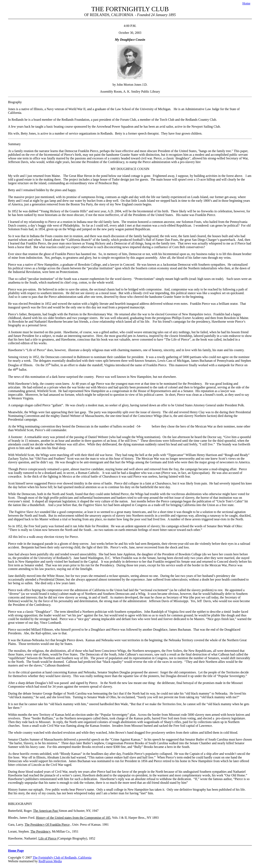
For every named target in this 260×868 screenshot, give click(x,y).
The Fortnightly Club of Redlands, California (62, 858)
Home (246, 3)
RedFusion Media (50, 861)
